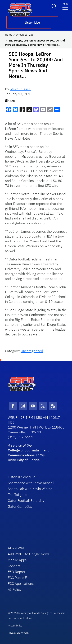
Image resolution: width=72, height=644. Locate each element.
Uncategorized (25, 35)
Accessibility (15, 626)
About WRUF (18, 548)
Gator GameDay (20, 506)
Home (9, 35)
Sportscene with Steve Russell (31, 483)
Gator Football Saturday (26, 500)
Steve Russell (20, 89)
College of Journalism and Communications (29, 453)
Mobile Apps (17, 560)
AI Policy (15, 589)
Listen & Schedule (22, 477)
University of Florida (24, 460)
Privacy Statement (18, 633)
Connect (14, 566)
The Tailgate (17, 495)
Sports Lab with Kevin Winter (30, 489)
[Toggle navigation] (65, 6)
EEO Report (17, 572)
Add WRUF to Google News (29, 554)
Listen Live (32, 22)
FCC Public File (19, 578)
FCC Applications (21, 583)
